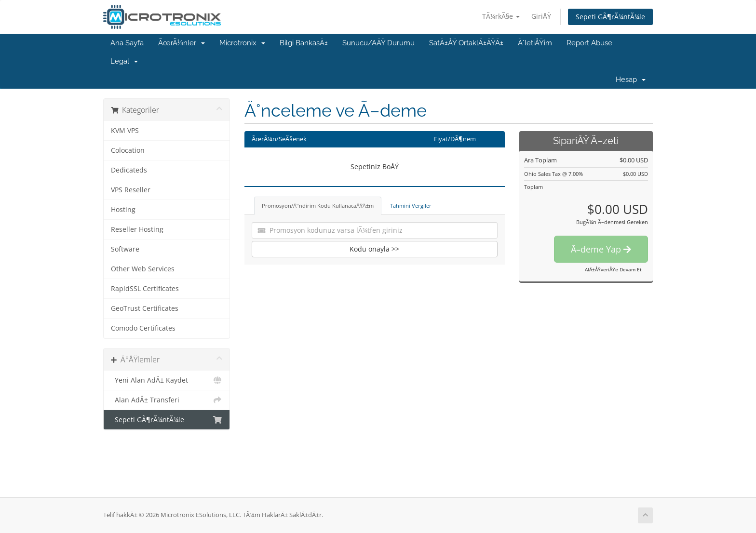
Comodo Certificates (143, 328)
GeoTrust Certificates (145, 308)
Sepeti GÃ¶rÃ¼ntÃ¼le (610, 17)
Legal (124, 61)
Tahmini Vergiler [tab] (411, 206)
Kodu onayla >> (374, 249)
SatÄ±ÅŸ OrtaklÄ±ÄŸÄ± (466, 43)
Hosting (123, 210)
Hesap (631, 80)
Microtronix (242, 43)
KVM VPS (125, 131)
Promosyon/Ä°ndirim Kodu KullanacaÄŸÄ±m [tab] (318, 206)
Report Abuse (589, 43)
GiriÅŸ (541, 16)
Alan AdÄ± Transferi (167, 400)
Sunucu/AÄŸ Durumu (378, 43)
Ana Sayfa (127, 43)
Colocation (128, 150)
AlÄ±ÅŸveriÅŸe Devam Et (613, 269)
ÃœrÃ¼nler (182, 43)
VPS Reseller (131, 190)
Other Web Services (143, 269)
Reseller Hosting (137, 229)
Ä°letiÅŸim (535, 43)
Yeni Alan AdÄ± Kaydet (167, 380)
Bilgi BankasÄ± (304, 43)
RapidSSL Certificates (145, 289)
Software (125, 249)
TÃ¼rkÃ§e (501, 16)
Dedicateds (129, 170)
